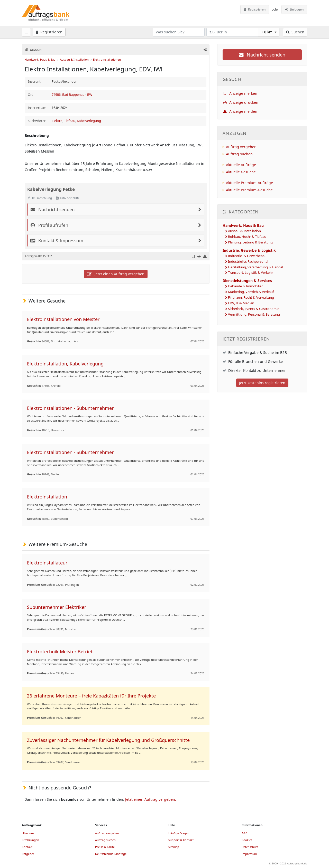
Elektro (57, 121)
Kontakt (27, 847)
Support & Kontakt (181, 840)
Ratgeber (28, 854)
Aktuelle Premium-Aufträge (249, 183)
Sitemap (174, 847)
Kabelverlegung (89, 121)
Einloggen (294, 9)
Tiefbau (70, 121)
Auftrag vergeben (241, 147)
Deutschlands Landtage (111, 854)
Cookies (247, 840)
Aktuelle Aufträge (241, 165)
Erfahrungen (30, 840)
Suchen (295, 32)
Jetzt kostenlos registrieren (262, 383)
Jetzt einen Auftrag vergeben (116, 274)
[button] (205, 50)
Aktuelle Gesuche (241, 172)
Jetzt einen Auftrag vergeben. (151, 799)
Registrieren (255, 9)
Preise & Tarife (105, 847)
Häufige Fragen (179, 833)
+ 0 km (267, 32)
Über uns (28, 833)
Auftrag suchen (239, 154)
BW (90, 95)
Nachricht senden (262, 55)
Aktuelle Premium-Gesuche (249, 190)
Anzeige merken (240, 93)
